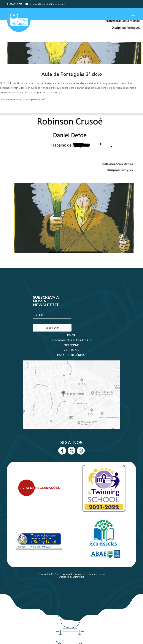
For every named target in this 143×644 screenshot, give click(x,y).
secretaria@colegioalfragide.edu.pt (71, 351)
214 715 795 (71, 356)
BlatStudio (78, 577)
